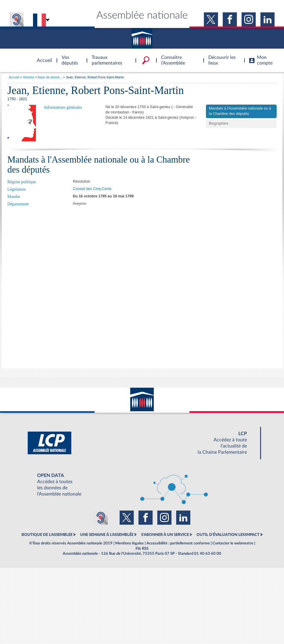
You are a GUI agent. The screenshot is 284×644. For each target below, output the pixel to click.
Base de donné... (50, 77)
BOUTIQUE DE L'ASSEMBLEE (47, 535)
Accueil (14, 77)
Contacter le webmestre (233, 543)
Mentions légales (129, 543)
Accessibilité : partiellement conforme (178, 543)
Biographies (219, 123)
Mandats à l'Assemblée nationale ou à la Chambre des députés (240, 111)
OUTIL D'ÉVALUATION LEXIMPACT (228, 535)
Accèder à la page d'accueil (42, 57)
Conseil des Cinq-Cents (92, 189)
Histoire (28, 77)
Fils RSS (142, 549)
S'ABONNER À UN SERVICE (165, 535)
